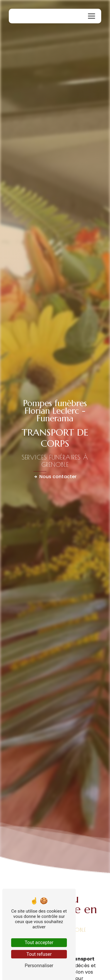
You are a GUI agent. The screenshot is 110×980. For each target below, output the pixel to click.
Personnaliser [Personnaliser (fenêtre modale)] (39, 966)
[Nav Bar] (92, 16)
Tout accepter (39, 943)
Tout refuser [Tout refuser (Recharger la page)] (39, 954)
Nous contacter (55, 477)
